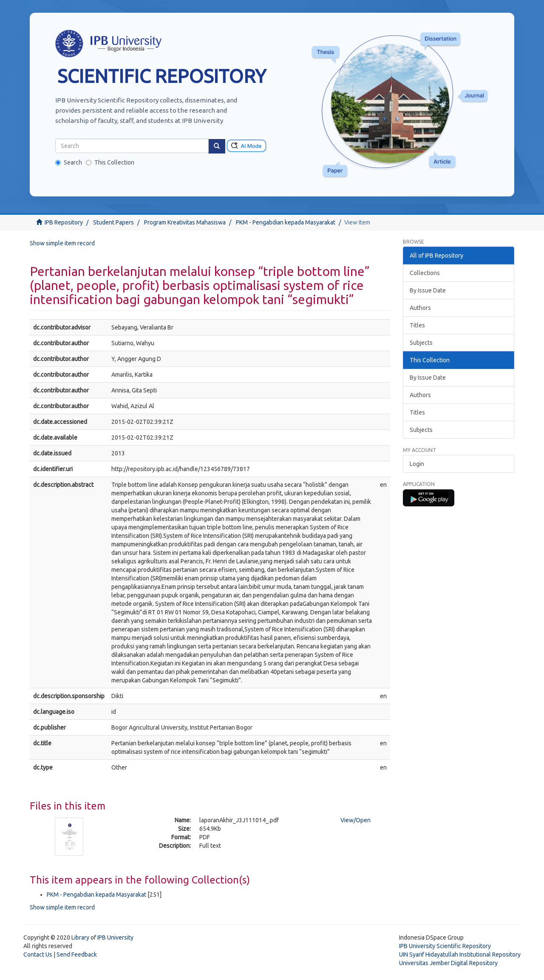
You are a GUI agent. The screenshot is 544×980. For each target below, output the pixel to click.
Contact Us (38, 954)
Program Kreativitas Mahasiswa (185, 222)
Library (80, 937)
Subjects (421, 343)
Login (417, 464)
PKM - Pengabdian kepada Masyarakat (286, 222)
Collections (425, 273)
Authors (420, 308)
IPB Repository (64, 222)
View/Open (356, 820)
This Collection (110, 162)
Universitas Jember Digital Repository (448, 963)
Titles (417, 325)
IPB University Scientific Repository (445, 946)
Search (69, 162)
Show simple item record (62, 243)
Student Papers (113, 222)
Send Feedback (77, 954)
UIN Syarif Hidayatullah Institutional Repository (460, 954)
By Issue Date (428, 290)
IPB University (115, 937)
